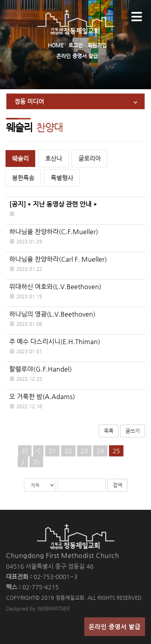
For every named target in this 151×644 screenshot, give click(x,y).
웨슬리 (20, 158)
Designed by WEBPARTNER (38, 608)
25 (116, 451)
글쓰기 (133, 431)
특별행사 (62, 178)
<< (25, 451)
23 (84, 451)
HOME (56, 45)
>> (36, 462)
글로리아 (89, 158)
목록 (109, 431)
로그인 (75, 45)
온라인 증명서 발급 (77, 56)
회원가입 (97, 45)
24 (100, 451)
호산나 (54, 158)
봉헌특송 (23, 178)
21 (52, 451)
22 (68, 451)
